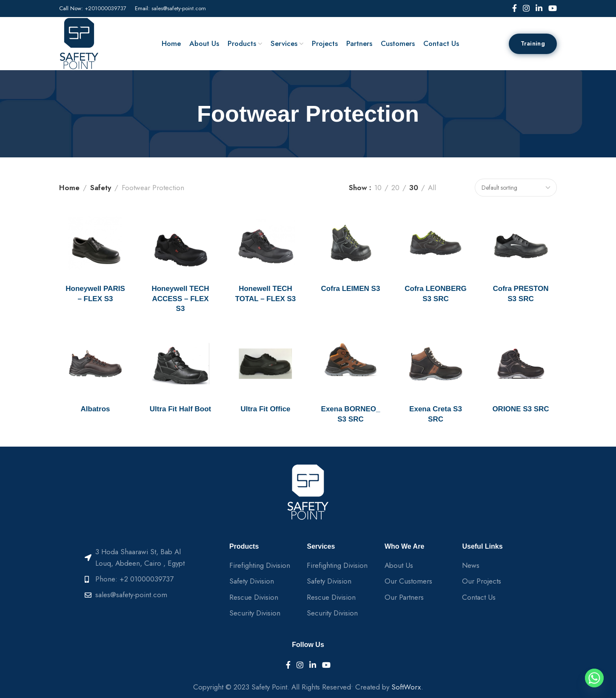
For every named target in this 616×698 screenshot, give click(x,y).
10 (378, 188)
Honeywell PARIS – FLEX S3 (95, 294)
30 (414, 188)
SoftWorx (406, 687)
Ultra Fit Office (265, 409)
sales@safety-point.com (179, 8)
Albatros (96, 409)
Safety (101, 188)
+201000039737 (106, 8)
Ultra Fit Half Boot (181, 409)
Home (69, 188)
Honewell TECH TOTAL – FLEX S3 (266, 294)
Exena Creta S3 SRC (436, 414)
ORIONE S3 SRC (520, 409)
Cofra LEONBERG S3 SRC (435, 294)
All (432, 188)
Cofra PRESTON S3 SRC (521, 294)
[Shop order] (516, 188)
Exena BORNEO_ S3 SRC (351, 414)
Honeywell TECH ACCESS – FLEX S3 (180, 299)
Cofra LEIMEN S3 (351, 289)
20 (395, 188)
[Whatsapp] (594, 678)
